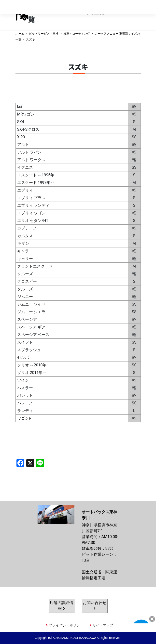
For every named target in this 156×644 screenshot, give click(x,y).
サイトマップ (103, 625)
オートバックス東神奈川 (39, 7)
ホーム (20, 34)
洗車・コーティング (77, 34)
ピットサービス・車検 (44, 34)
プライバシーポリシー (66, 625)
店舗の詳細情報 (61, 606)
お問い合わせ (95, 605)
